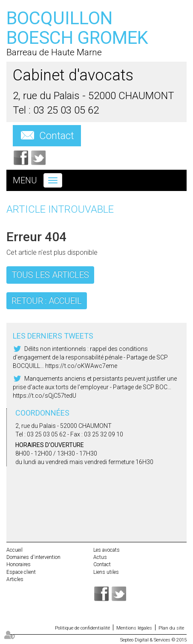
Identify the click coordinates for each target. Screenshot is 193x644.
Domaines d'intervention (33, 557)
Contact (57, 136)
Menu (25, 180)
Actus (100, 557)
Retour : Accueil (47, 301)
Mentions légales (134, 628)
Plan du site (171, 628)
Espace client (21, 572)
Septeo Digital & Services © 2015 (153, 640)
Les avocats (107, 550)
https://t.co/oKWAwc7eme (81, 366)
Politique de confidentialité (82, 628)
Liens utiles (106, 572)
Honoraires (19, 564)
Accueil (14, 550)
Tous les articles (50, 275)
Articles (15, 579)
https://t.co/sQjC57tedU (45, 396)
